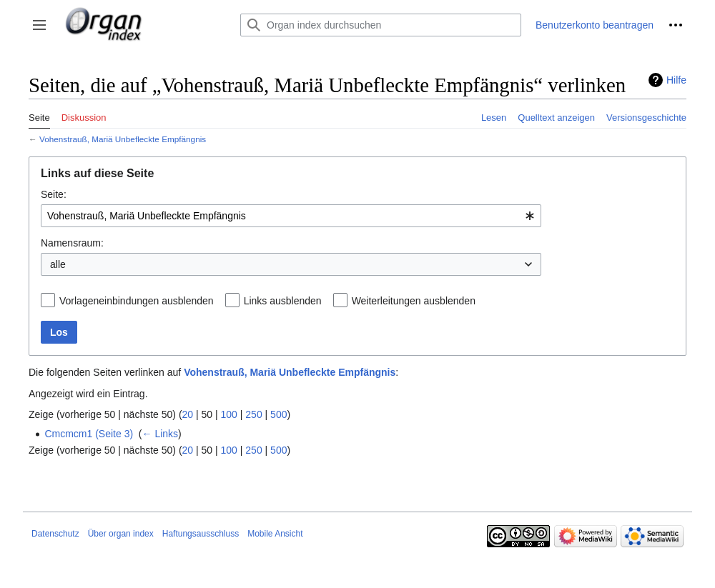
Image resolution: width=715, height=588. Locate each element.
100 (229, 414)
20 (188, 414)
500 (278, 414)
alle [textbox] (58, 264)
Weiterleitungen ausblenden (414, 301)
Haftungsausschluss (201, 534)
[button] (39, 25)
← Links (161, 434)
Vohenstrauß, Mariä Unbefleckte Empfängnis (123, 139)
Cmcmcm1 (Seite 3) (89, 434)
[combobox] (291, 216)
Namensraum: (72, 243)
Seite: (54, 194)
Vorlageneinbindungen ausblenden (137, 301)
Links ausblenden (283, 301)
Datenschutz (55, 534)
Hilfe (676, 80)
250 (253, 414)
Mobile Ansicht (275, 534)
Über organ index (121, 534)
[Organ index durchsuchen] (381, 25)
